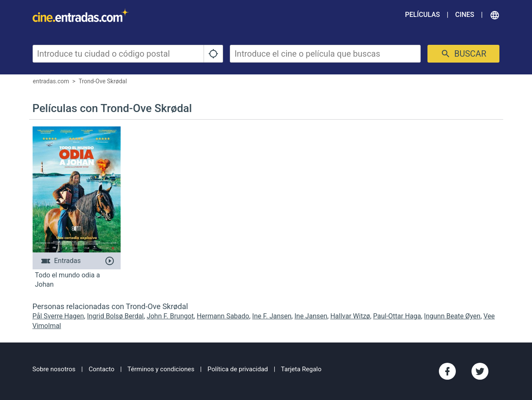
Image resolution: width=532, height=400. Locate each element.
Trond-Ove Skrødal (103, 81)
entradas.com (51, 81)
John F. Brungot (170, 316)
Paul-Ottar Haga (397, 316)
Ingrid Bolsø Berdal (115, 316)
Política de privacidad (238, 369)
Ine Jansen (311, 316)
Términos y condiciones (161, 369)
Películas (422, 15)
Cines (464, 15)
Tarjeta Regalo (301, 369)
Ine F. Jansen (272, 316)
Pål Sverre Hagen (58, 316)
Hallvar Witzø (350, 316)
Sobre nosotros (54, 369)
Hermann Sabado (223, 316)
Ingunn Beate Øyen (452, 316)
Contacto (101, 369)
